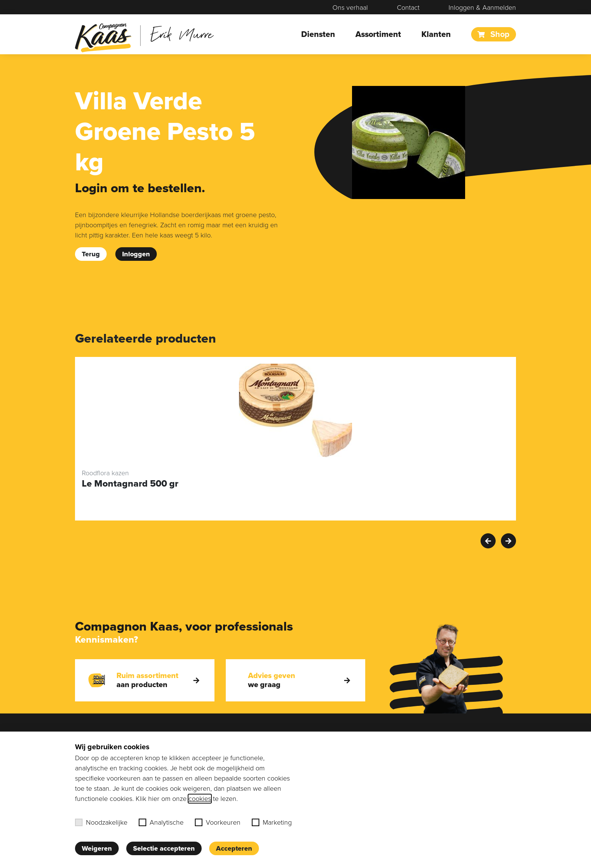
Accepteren (234, 848)
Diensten (318, 34)
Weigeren (97, 848)
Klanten (436, 34)
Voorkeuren (218, 822)
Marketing (272, 822)
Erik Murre (182, 34)
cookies (200, 799)
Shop (494, 34)
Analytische (161, 822)
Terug (91, 254)
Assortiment (378, 34)
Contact (408, 8)
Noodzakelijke (101, 822)
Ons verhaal (350, 8)
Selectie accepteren (164, 848)
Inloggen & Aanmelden (482, 8)
